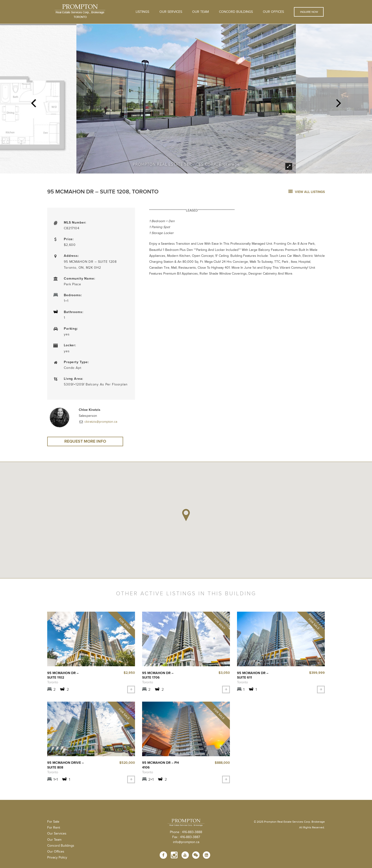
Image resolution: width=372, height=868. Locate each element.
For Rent (54, 830)
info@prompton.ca (186, 845)
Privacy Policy (57, 860)
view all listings (307, 192)
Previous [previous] (33, 102)
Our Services (57, 836)
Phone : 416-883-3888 (186, 835)
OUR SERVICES (171, 12)
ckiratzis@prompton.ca (100, 422)
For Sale (53, 824)
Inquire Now (309, 12)
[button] (186, 516)
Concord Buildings (236, 12)
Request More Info (85, 442)
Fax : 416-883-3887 (186, 840)
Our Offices (273, 12)
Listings (142, 12)
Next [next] (339, 102)
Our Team (200, 12)
